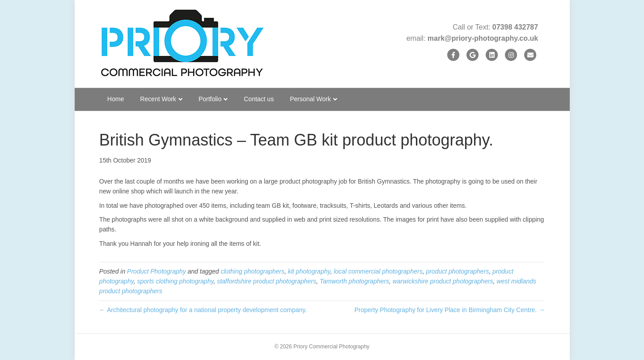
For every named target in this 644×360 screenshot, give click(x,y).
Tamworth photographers (354, 281)
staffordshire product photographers (267, 281)
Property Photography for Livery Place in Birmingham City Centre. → (450, 310)
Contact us (259, 99)
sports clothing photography (175, 281)
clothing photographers (253, 271)
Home (116, 99)
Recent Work (158, 99)
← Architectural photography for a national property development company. (203, 310)
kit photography (309, 271)
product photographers (457, 271)
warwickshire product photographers (443, 281)
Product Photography (157, 271)
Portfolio (210, 99)
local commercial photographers (378, 271)
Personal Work (310, 99)
